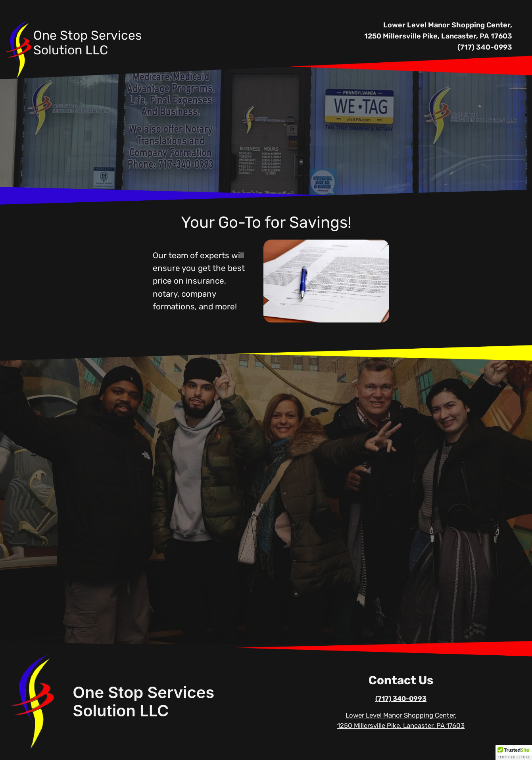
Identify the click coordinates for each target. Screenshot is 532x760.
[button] (514, 752)
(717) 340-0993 (485, 47)
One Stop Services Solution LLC (143, 701)
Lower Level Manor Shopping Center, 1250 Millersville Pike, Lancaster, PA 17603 (438, 31)
